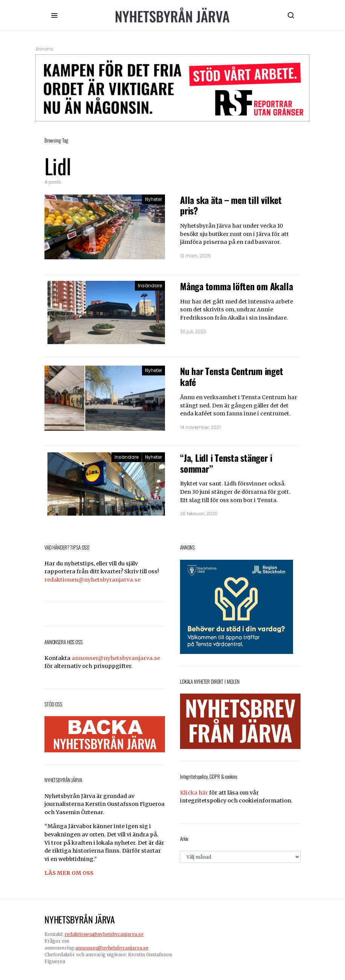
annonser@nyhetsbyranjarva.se (116, 658)
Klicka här (194, 793)
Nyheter (153, 199)
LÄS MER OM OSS (69, 873)
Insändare (150, 286)
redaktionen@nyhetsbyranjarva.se (92, 580)
